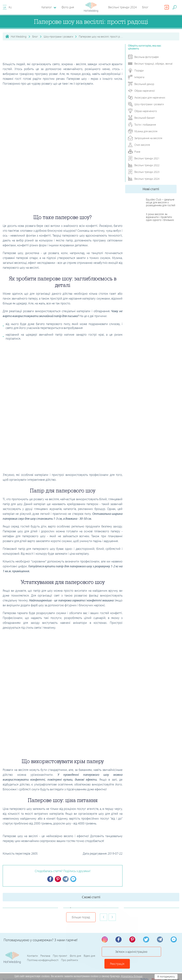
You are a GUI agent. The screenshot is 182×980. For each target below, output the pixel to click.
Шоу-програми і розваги (58, 36)
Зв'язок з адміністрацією (125, 954)
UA (5, 7)
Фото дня (68, 7)
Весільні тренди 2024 (122, 7)
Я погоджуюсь (166, 977)
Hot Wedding (19, 36)
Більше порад (81, 918)
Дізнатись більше (132, 976)
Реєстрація (164, 954)
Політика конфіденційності (43, 956)
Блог (145, 7)
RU (10, 7)
